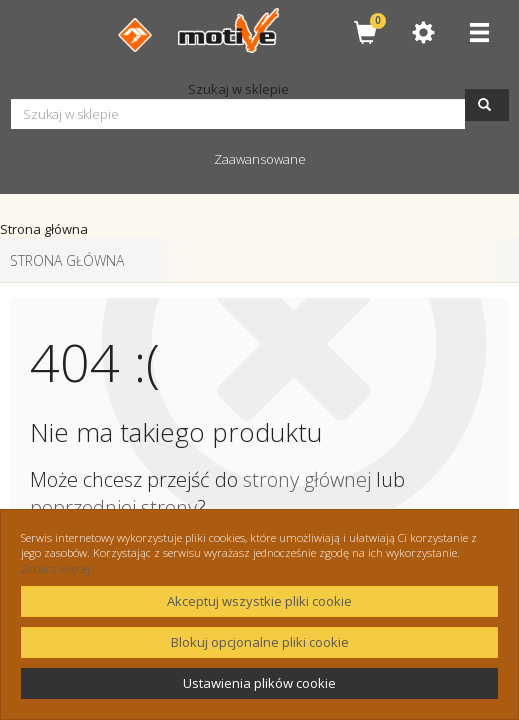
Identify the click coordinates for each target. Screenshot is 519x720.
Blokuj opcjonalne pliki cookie (260, 642)
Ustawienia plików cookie (259, 683)
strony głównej (307, 479)
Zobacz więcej (55, 568)
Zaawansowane (260, 159)
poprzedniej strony (113, 507)
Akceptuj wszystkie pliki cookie (259, 601)
